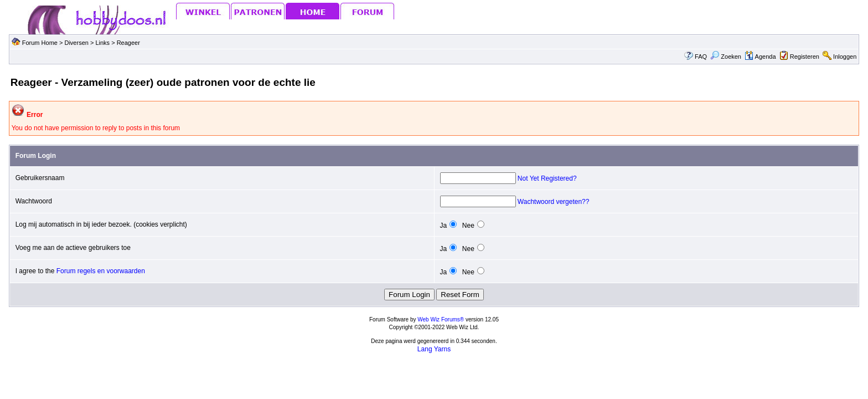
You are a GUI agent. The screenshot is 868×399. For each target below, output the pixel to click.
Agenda (760, 57)
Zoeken (726, 57)
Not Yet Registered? (547, 178)
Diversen (76, 43)
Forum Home (40, 43)
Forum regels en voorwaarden (101, 271)
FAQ (701, 57)
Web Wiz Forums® (441, 319)
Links (103, 43)
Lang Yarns (434, 349)
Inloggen (845, 57)
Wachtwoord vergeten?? (554, 202)
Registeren (805, 57)
